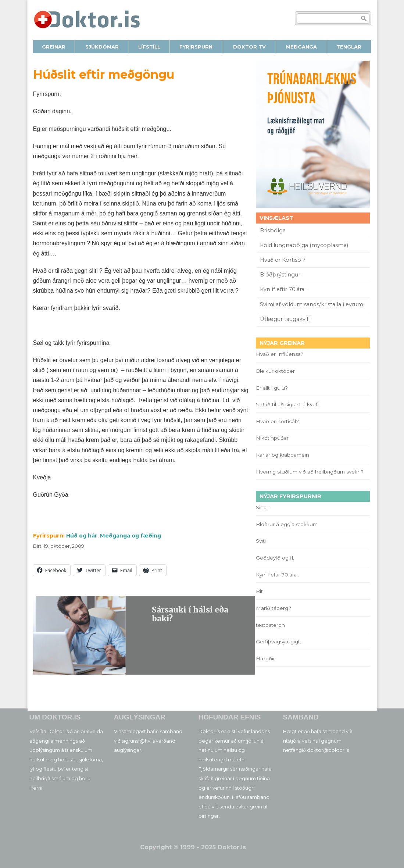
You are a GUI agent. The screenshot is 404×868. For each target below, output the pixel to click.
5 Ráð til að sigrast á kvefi (288, 404)
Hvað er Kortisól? (283, 260)
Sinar (262, 507)
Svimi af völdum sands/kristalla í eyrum (312, 304)
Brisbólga (273, 231)
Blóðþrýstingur (280, 275)
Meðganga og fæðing (131, 536)
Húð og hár (82, 536)
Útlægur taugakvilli (285, 319)
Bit (259, 591)
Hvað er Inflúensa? (280, 354)
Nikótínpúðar (272, 438)
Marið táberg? (273, 608)
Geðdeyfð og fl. (275, 558)
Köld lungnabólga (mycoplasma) (304, 245)
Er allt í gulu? (273, 388)
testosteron (270, 625)
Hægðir (265, 658)
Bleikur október (275, 371)
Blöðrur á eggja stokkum (287, 524)
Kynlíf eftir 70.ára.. (283, 289)
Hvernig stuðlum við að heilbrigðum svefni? (310, 472)
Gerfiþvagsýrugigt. (278, 642)
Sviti (261, 541)
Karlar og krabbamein (283, 455)
